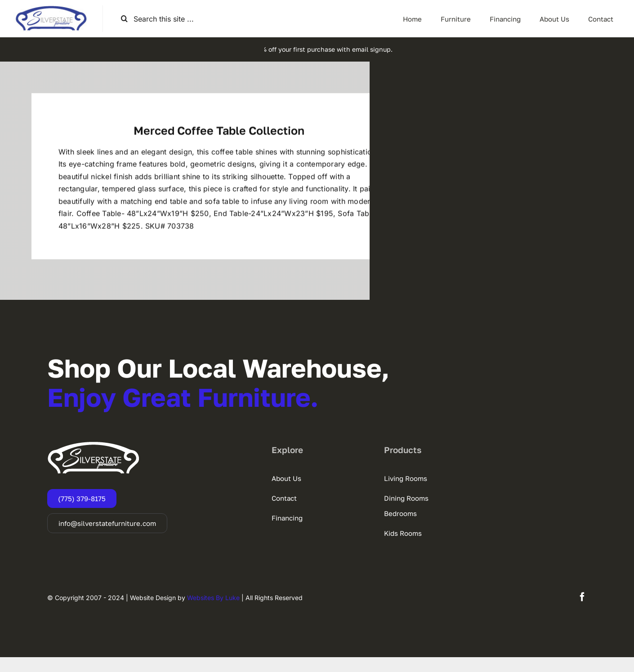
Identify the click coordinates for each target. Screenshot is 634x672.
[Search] (124, 19)
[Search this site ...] (166, 19)
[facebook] (582, 612)
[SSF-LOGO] (51, 9)
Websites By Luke (213, 612)
